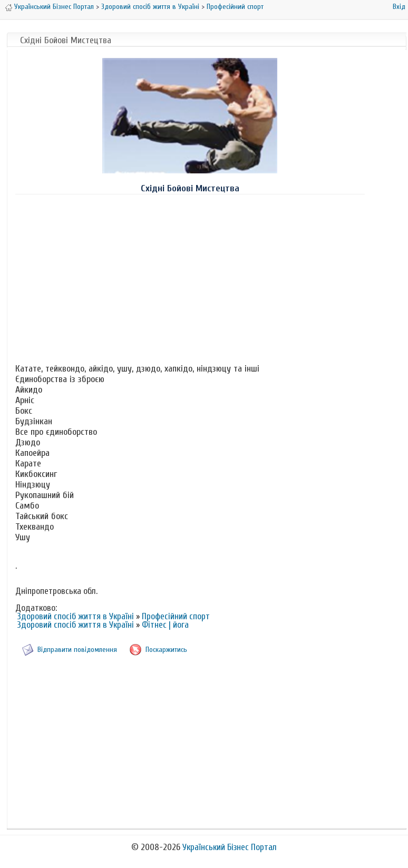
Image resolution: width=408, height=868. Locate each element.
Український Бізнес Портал (54, 7)
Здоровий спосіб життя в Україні (150, 7)
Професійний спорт (235, 7)
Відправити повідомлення (77, 650)
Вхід (399, 7)
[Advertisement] (190, 277)
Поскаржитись (166, 650)
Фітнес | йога (165, 625)
